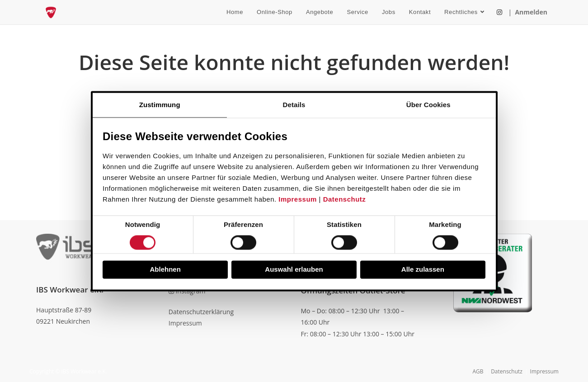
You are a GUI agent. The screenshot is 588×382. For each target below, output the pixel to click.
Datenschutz (345, 200)
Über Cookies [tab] (428, 105)
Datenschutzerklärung (201, 312)
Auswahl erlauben (294, 270)
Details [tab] (294, 105)
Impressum (298, 200)
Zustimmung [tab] (160, 105)
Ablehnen (165, 270)
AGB (478, 371)
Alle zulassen (423, 270)
